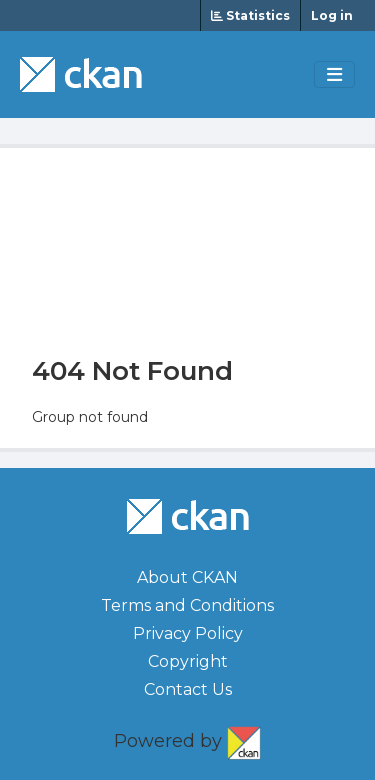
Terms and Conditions (187, 605)
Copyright (188, 661)
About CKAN (187, 577)
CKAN (244, 739)
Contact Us (188, 689)
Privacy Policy (188, 633)
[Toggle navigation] (334, 75)
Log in (332, 15)
